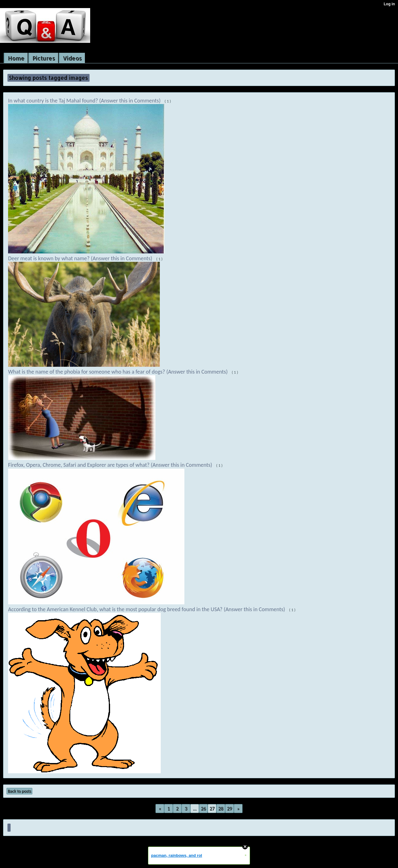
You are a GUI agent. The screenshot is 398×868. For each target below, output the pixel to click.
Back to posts (19, 791)
